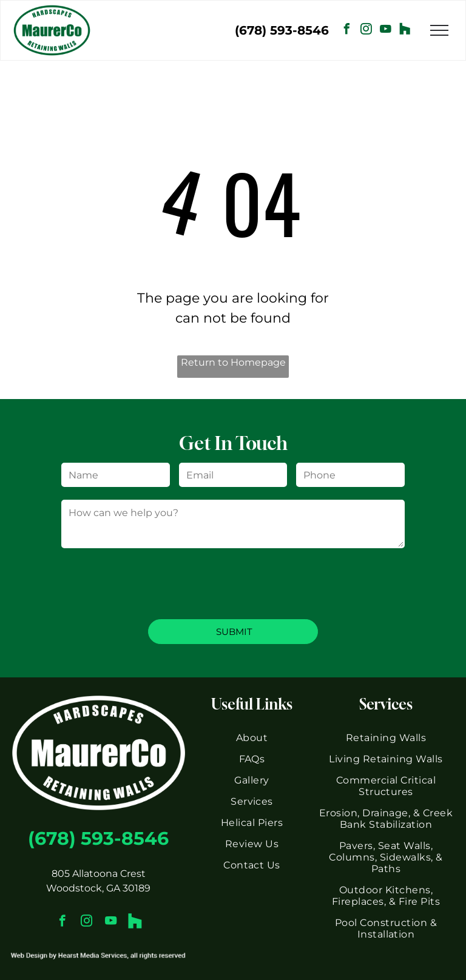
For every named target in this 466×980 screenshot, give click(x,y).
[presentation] (154, 583)
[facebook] (347, 31)
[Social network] (405, 31)
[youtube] (386, 31)
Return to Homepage (233, 362)
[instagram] (366, 31)
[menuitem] (252, 738)
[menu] (439, 30)
